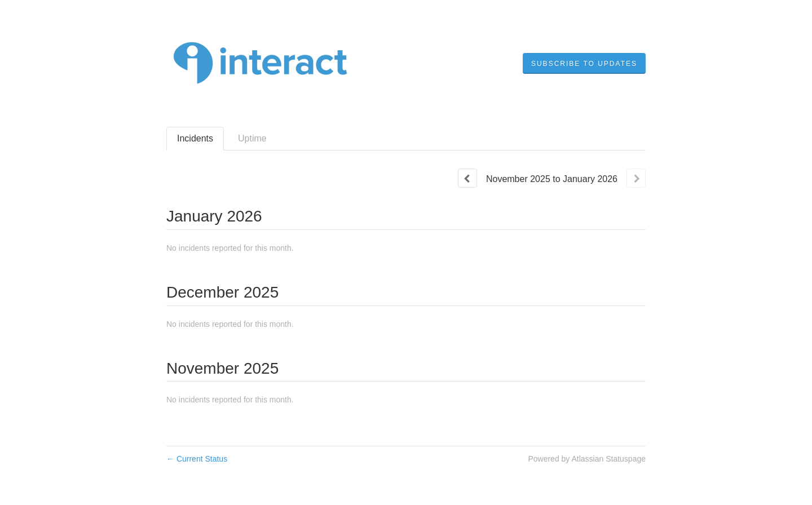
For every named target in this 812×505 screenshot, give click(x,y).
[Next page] (636, 178)
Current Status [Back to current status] (197, 459)
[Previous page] (467, 178)
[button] (584, 64)
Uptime (252, 138)
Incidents (195, 138)
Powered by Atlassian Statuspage (587, 459)
